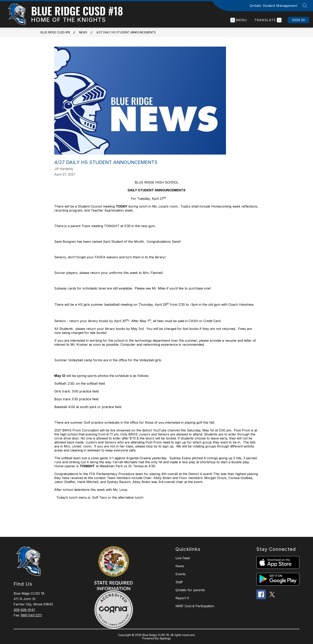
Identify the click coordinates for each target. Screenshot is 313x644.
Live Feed (183, 558)
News (83, 32)
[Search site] (305, 6)
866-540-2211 (31, 615)
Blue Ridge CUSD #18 (55, 32)
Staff (179, 582)
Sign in (298, 20)
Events (181, 574)
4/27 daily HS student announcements (126, 32)
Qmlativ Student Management (273, 6)
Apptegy (165, 638)
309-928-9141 (24, 610)
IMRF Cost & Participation (195, 606)
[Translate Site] (267, 20)
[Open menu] (239, 20)
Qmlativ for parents (190, 590)
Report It (182, 598)
